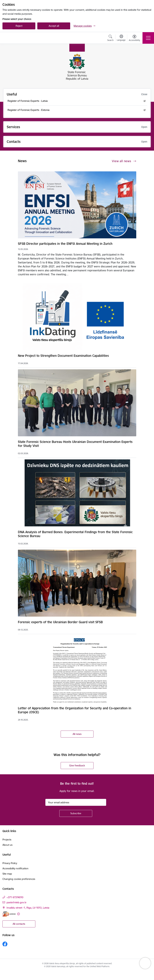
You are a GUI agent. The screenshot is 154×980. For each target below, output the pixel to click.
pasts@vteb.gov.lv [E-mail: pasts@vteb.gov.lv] (16, 902)
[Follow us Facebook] (5, 944)
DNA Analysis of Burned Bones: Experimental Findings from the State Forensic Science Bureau (75, 534)
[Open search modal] (110, 38)
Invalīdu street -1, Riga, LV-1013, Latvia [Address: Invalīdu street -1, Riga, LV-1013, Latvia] (28, 908)
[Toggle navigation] (148, 38)
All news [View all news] (77, 734)
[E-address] (9, 914)
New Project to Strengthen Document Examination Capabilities (63, 356)
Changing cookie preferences (19, 879)
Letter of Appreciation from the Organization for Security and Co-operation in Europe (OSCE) (75, 710)
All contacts (19, 924)
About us (7, 845)
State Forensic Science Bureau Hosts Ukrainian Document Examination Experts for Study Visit (75, 444)
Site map (7, 874)
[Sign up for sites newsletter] (76, 813)
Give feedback (77, 765)
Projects (7, 840)
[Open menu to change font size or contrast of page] (134, 38)
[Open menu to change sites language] (121, 38)
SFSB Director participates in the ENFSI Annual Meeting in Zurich (65, 244)
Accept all (54, 26)
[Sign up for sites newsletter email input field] (76, 802)
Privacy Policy (10, 863)
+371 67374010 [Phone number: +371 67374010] (15, 897)
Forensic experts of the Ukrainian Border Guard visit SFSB (60, 622)
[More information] (18, 914)
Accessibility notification (15, 868)
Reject (19, 26)
